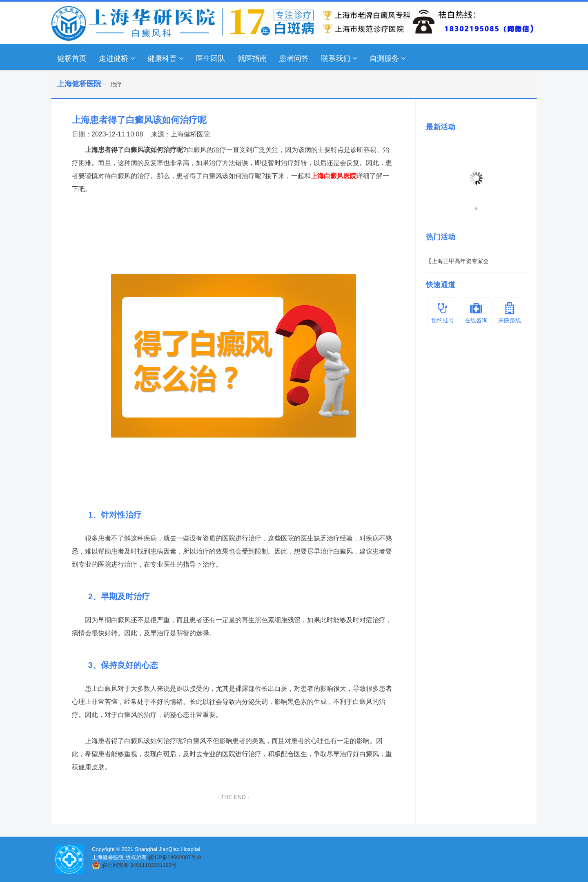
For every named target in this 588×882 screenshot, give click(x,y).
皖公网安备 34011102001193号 (139, 865)
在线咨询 (476, 313)
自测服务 (388, 58)
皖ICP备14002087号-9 (174, 857)
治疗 (116, 84)
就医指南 (252, 58)
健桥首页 (72, 58)
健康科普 (166, 58)
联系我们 (339, 58)
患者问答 (294, 58)
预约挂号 (443, 313)
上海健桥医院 (190, 134)
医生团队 (211, 58)
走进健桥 (117, 58)
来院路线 (510, 313)
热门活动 (441, 237)
